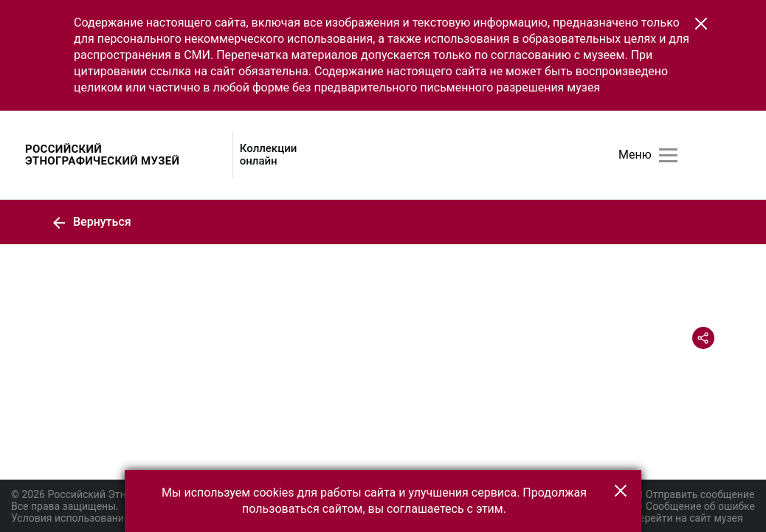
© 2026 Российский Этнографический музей (119, 494)
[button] (701, 24)
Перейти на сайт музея (687, 518)
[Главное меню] (668, 155)
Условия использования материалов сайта (116, 518)
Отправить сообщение (693, 494)
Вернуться (92, 222)
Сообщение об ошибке (693, 506)
